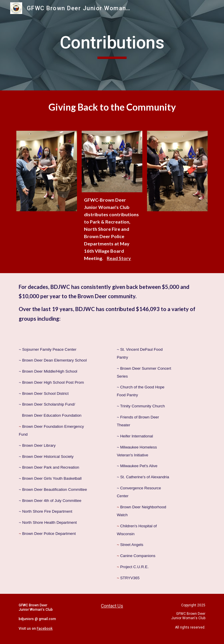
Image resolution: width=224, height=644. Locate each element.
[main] (112, 45)
